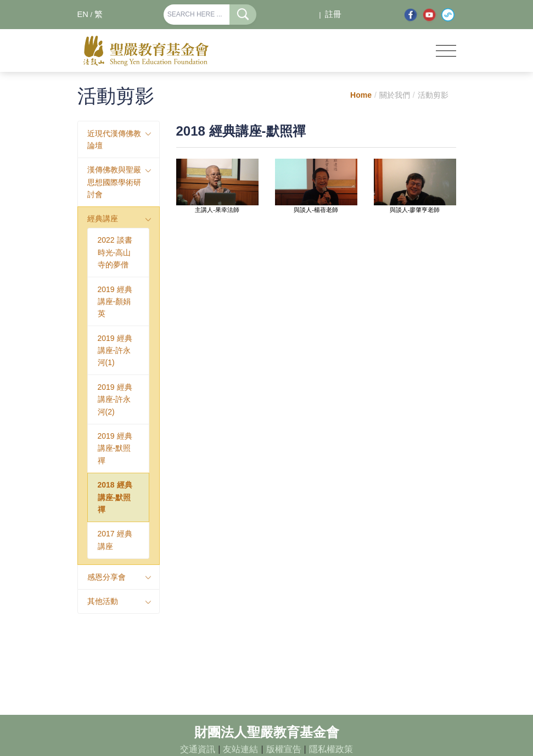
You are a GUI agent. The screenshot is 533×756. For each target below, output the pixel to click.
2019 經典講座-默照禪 (115, 448)
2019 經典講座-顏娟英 (115, 302)
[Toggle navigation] (446, 51)
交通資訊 (198, 749)
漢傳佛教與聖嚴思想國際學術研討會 (114, 182)
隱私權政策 (331, 749)
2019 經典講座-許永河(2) (115, 399)
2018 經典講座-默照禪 (115, 497)
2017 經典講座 (115, 540)
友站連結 (240, 749)
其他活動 (103, 601)
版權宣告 (284, 749)
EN (83, 14)
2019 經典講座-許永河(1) (115, 351)
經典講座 (103, 219)
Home (361, 95)
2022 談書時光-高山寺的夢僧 (115, 252)
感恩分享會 (106, 577)
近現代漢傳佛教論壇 (114, 139)
